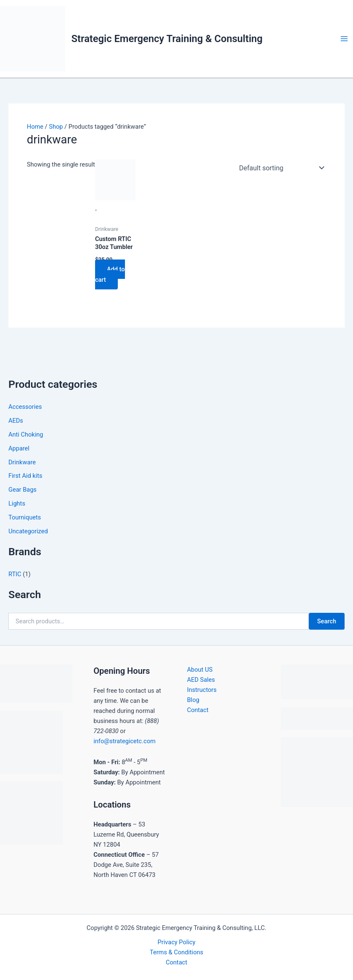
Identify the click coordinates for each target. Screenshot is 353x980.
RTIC (15, 574)
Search (327, 621)
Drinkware (22, 462)
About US (200, 670)
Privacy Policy (177, 942)
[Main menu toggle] (344, 39)
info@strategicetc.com (125, 741)
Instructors (202, 690)
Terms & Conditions (176, 952)
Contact (198, 710)
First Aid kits (25, 476)
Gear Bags (23, 490)
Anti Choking (26, 434)
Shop (56, 127)
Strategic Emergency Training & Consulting (167, 39)
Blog (193, 700)
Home (35, 127)
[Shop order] (280, 168)
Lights (17, 503)
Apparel (19, 448)
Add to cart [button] (110, 274)
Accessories (25, 407)
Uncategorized (28, 531)
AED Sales (201, 680)
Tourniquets (25, 517)
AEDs (16, 421)
